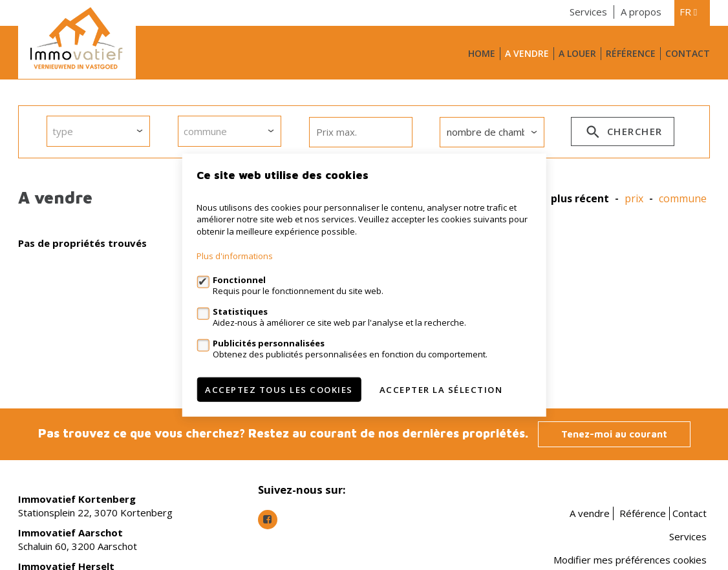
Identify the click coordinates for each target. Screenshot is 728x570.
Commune (683, 199)
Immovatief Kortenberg (77, 499)
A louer (577, 53)
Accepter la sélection (441, 390)
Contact (688, 53)
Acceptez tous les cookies (279, 390)
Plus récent (580, 199)
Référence (631, 53)
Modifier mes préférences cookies (630, 560)
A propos (641, 12)
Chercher (623, 134)
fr (688, 12)
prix (634, 199)
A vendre (527, 53)
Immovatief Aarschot (70, 533)
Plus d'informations (235, 256)
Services (588, 12)
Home (482, 53)
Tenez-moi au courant (614, 434)
